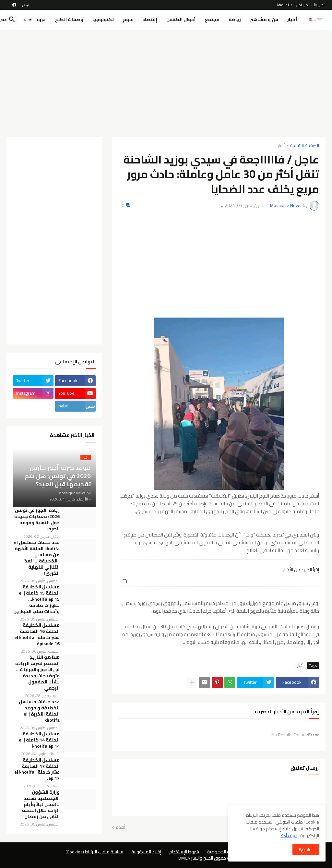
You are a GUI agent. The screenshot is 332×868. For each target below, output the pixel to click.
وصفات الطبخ (69, 19)
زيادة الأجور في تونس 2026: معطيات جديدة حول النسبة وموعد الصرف (37, 520)
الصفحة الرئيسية (304, 146)
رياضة (235, 19)
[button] (28, 20)
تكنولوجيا (103, 19)
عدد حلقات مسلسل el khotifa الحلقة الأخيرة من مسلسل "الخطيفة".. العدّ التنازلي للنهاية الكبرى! (37, 558)
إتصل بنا (320, 5)
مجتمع (212, 19)
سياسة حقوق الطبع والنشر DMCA (209, 858)
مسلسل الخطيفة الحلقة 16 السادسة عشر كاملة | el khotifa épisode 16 (37, 634)
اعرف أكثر (289, 836)
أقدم (120, 827)
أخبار (292, 19)
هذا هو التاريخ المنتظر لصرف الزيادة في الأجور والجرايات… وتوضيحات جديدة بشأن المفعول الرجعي (37, 673)
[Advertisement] (166, 83)
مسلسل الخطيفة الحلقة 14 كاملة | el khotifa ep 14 (39, 740)
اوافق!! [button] (306, 850)
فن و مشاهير (264, 19)
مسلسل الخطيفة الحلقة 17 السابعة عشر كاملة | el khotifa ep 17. (37, 769)
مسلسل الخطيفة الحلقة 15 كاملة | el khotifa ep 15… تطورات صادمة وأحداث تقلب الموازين (36, 599)
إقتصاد (150, 19)
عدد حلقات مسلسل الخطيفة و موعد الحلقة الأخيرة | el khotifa (39, 711)
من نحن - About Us (292, 5)
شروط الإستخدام (184, 852)
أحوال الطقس (181, 19)
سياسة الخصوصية (223, 852)
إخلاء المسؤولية (146, 852)
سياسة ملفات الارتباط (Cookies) (94, 852)
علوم (128, 19)
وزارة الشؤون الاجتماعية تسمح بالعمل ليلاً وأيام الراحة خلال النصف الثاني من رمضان (41, 804)
